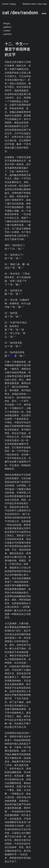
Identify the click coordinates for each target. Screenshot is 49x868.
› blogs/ (6, 23)
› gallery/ (7, 27)
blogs (13, 4)
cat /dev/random (24, 13)
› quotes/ (7, 34)
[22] (12, 356)
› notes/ (6, 31)
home (5, 4)
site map (42, 4)
